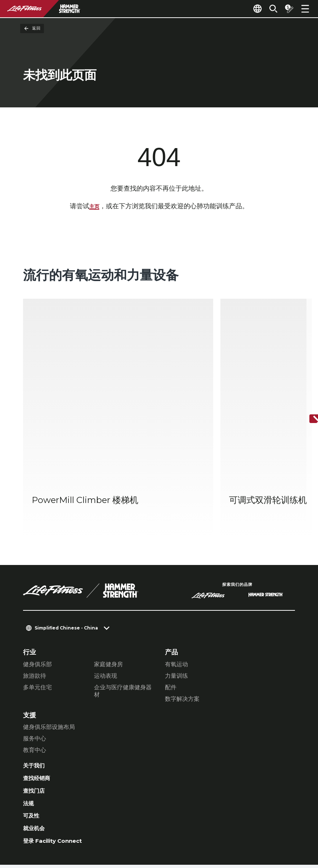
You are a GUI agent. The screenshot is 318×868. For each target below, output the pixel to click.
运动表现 (106, 600)
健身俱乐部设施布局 (49, 652)
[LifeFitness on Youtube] (278, 829)
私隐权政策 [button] (101, 822)
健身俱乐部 (37, 589)
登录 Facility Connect (58, 774)
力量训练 (176, 600)
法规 (30, 733)
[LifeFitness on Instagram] (226, 829)
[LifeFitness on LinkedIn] (174, 829)
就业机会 (36, 761)
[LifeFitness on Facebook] (200, 829)
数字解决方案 (182, 624)
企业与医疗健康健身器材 (123, 616)
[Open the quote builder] (286, 9)
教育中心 (35, 675)
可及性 (33, 747)
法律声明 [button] (35, 833)
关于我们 (36, 691)
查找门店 (36, 719)
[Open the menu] (305, 9)
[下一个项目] (306, 382)
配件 (171, 612)
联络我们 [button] (35, 822)
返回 (32, 28)
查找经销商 (39, 705)
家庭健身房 (108, 589)
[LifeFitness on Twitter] (252, 829)
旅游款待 (35, 600)
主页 (94, 207)
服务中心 (35, 663)
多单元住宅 (37, 612)
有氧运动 (176, 589)
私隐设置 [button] (66, 822)
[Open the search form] (268, 9)
